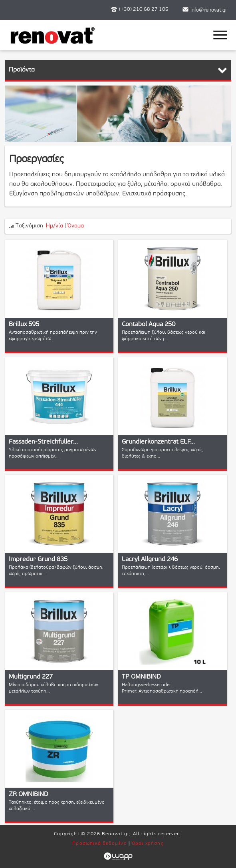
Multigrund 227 (31, 677)
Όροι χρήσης (148, 844)
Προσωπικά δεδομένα (100, 844)
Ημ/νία (55, 226)
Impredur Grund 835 (38, 559)
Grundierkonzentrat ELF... (158, 442)
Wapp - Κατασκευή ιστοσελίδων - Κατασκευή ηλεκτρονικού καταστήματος (118, 856)
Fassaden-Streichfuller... (43, 442)
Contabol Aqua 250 (149, 325)
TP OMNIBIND (141, 677)
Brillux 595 (24, 325)
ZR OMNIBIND (29, 794)
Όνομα (76, 226)
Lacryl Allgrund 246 (150, 559)
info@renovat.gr (209, 10)
